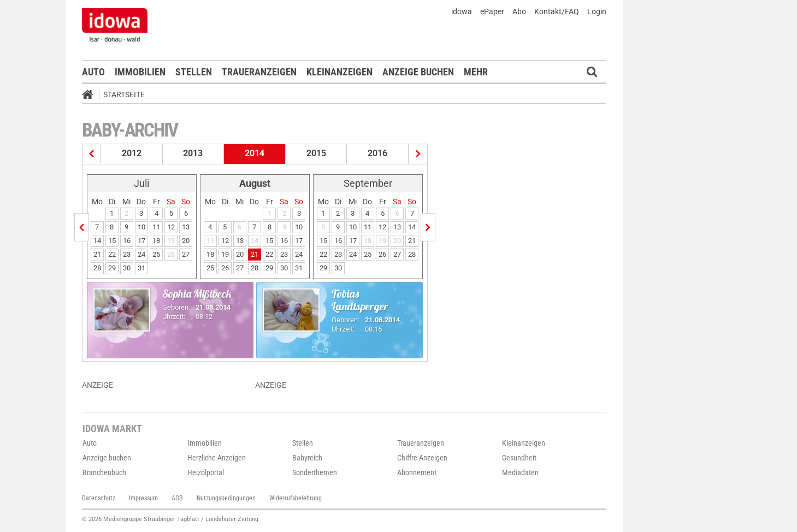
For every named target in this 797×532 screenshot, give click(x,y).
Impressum (143, 498)
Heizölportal (206, 472)
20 (186, 241)
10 (141, 227)
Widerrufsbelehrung (296, 498)
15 (112, 241)
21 (97, 254)
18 (156, 241)
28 (97, 268)
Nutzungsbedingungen (226, 498)
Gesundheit (519, 458)
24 (141, 254)
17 (141, 241)
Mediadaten (520, 472)
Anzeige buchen (418, 72)
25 (156, 254)
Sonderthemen (315, 472)
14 (97, 241)
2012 (132, 153)
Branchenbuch (104, 472)
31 (141, 268)
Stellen (194, 72)
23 (127, 254)
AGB (177, 498)
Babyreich (307, 458)
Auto (93, 72)
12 (171, 227)
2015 (316, 153)
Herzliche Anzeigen (217, 458)
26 (225, 268)
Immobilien (140, 72)
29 (112, 268)
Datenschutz (99, 498)
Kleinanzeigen (340, 72)
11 (156, 227)
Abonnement (417, 472)
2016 (377, 153)
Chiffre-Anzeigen (422, 458)
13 (186, 227)
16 (127, 241)
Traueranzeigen (259, 72)
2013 (193, 153)
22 (112, 254)
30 (127, 268)
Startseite (124, 94)
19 (225, 254)
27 (186, 254)
